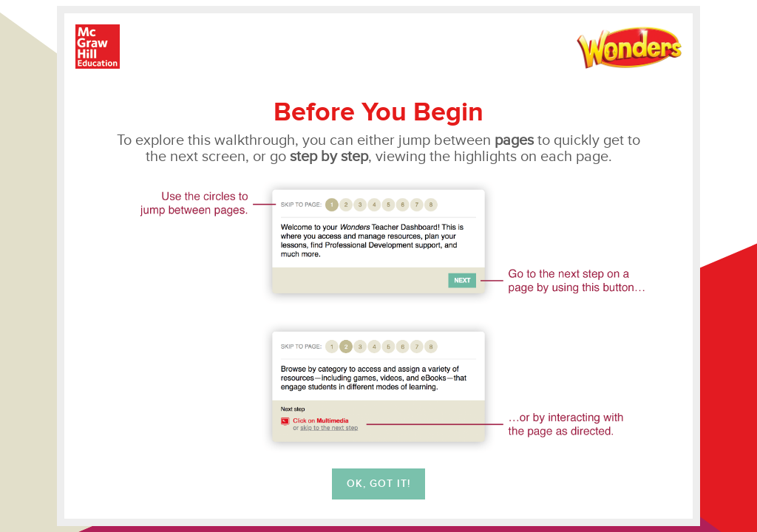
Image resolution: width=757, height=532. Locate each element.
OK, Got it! (378, 484)
